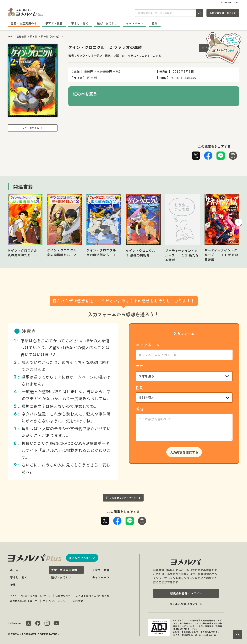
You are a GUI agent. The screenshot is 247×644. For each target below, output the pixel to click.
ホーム (14, 570)
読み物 (34, 36)
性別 (140, 388)
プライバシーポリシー (55, 601)
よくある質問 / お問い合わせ (93, 596)
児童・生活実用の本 (24, 23)
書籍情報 (21, 36)
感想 (140, 409)
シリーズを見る (31, 128)
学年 (140, 366)
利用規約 (78, 601)
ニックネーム (148, 345)
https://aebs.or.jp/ (206, 635)
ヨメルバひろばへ (80, 558)
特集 (155, 23)
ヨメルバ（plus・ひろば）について (30, 596)
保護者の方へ (63, 596)
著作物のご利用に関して (24, 601)
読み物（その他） (51, 36)
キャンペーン (134, 23)
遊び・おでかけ (107, 23)
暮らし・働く (80, 23)
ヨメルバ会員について (184, 604)
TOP (10, 36)
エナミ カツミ (151, 56)
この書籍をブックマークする (125, 498)
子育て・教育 (54, 23)
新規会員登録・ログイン (223, 13)
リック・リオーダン (89, 56)
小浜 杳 (119, 56)
